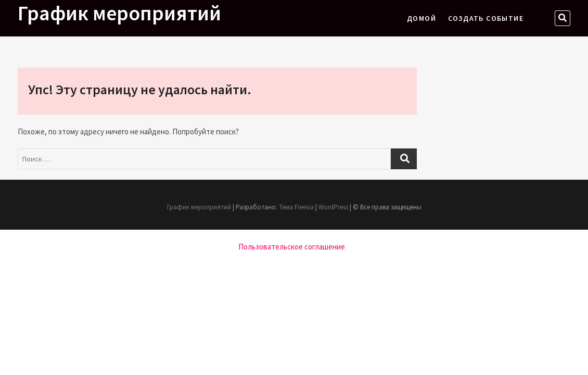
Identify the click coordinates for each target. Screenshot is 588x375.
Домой (421, 18)
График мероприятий (119, 13)
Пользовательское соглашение (292, 247)
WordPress (333, 207)
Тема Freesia (296, 207)
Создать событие (486, 18)
